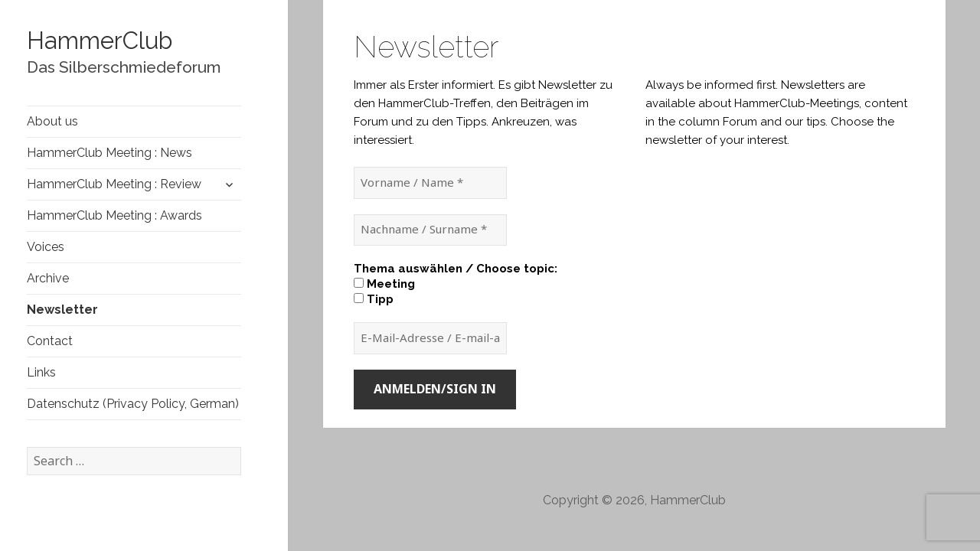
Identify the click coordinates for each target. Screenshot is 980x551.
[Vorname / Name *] (430, 183)
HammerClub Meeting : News (109, 153)
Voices (46, 247)
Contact (50, 341)
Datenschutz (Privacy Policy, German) (133, 404)
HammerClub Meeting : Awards (114, 215)
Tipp (374, 299)
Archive (48, 278)
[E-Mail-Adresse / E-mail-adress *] (430, 338)
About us (52, 121)
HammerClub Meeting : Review (114, 184)
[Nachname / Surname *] (430, 230)
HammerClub (100, 41)
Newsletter (62, 310)
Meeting (384, 284)
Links (41, 372)
